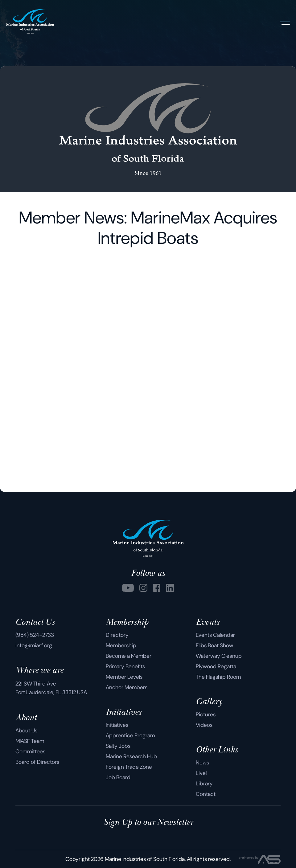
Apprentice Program (130, 735)
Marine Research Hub (131, 756)
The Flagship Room (218, 677)
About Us (26, 731)
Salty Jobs (118, 746)
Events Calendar (215, 635)
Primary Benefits (125, 666)
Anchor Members (127, 687)
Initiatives (117, 725)
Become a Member (129, 656)
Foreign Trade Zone (129, 767)
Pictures (206, 714)
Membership (121, 645)
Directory (117, 635)
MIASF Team (30, 741)
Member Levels (124, 677)
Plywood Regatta (216, 666)
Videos (204, 725)
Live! (201, 773)
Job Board (118, 777)
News (202, 763)
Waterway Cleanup (219, 656)
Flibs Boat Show (214, 645)
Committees (30, 751)
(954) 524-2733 (35, 635)
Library (204, 784)
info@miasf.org (34, 645)
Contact (206, 794)
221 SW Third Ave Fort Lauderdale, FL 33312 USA (51, 688)
